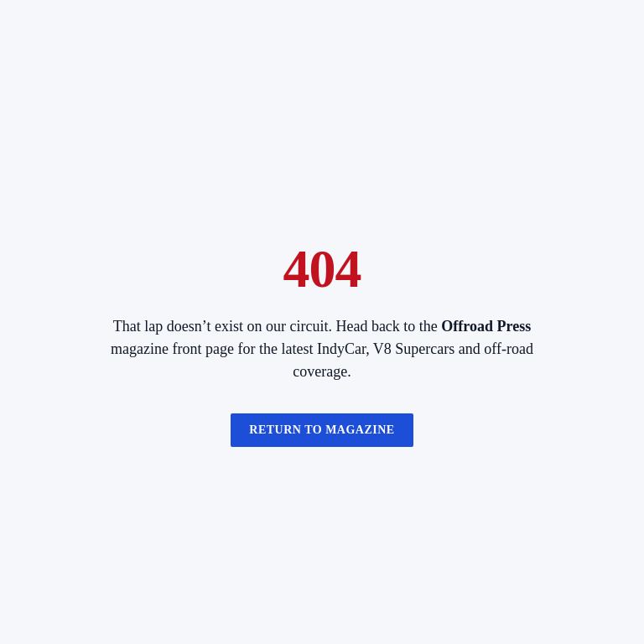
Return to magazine (322, 430)
